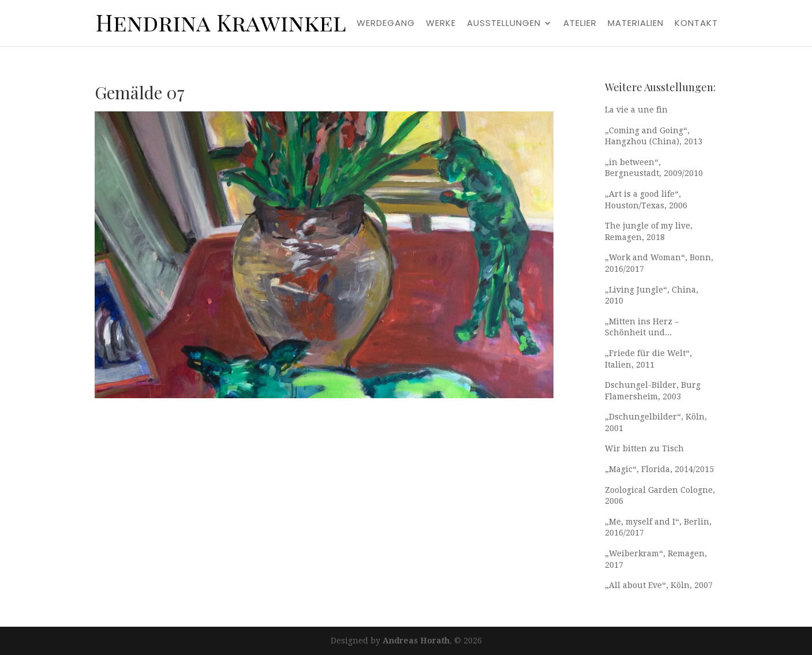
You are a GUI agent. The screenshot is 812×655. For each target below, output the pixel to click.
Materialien (636, 24)
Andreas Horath (416, 641)
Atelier (580, 24)
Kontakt (696, 24)
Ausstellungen (504, 24)
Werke (441, 24)
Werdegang (386, 24)
